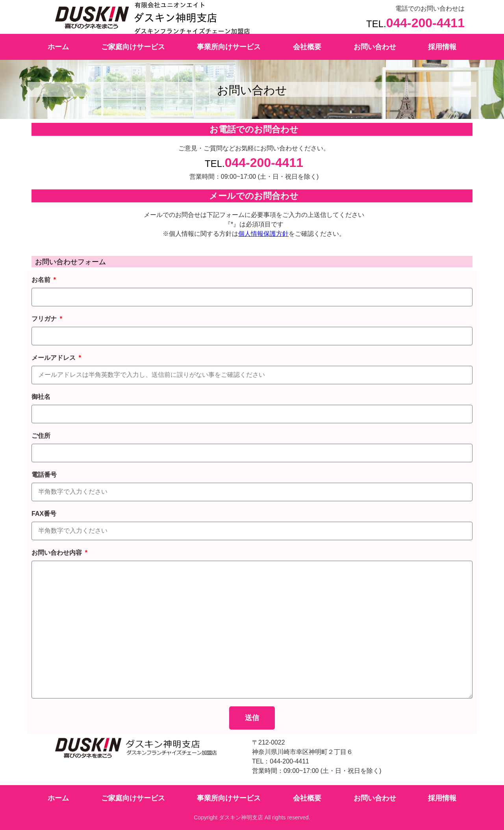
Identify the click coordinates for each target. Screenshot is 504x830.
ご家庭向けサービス (133, 47)
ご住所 (41, 436)
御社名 (41, 397)
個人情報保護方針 (263, 234)
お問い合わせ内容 (57, 553)
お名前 (42, 280)
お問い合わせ (375, 47)
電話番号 (44, 475)
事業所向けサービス (229, 47)
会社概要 (307, 47)
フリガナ (45, 319)
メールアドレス (54, 358)
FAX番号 (44, 514)
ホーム (58, 47)
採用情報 (442, 47)
